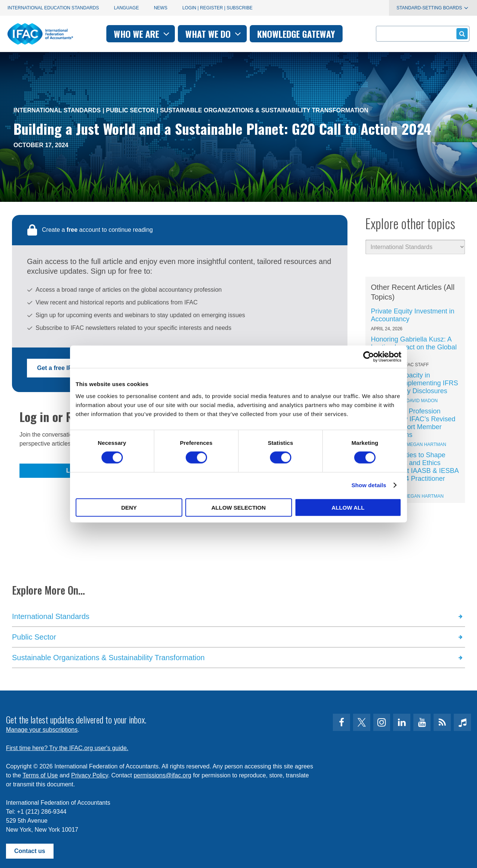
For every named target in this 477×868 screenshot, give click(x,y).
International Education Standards (53, 8)
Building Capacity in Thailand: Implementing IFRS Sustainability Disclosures (415, 383)
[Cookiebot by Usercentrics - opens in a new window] (369, 357)
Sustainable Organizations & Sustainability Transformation (264, 110)
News (161, 8)
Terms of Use (40, 775)
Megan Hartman (426, 444)
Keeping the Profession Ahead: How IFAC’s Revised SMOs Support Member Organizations (413, 423)
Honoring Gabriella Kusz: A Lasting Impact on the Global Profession (414, 347)
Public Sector (130, 110)
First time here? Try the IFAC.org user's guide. (67, 748)
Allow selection (239, 507)
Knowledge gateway (296, 34)
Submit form (461, 34)
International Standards (57, 110)
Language (126, 8)
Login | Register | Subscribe (218, 8)
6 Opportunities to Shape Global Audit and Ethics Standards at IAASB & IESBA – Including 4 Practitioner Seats (415, 471)
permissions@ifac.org (162, 775)
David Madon (422, 401)
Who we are (142, 34)
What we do (214, 34)
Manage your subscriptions (42, 730)
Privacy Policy (89, 775)
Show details (369, 485)
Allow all (348, 507)
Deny (129, 507)
